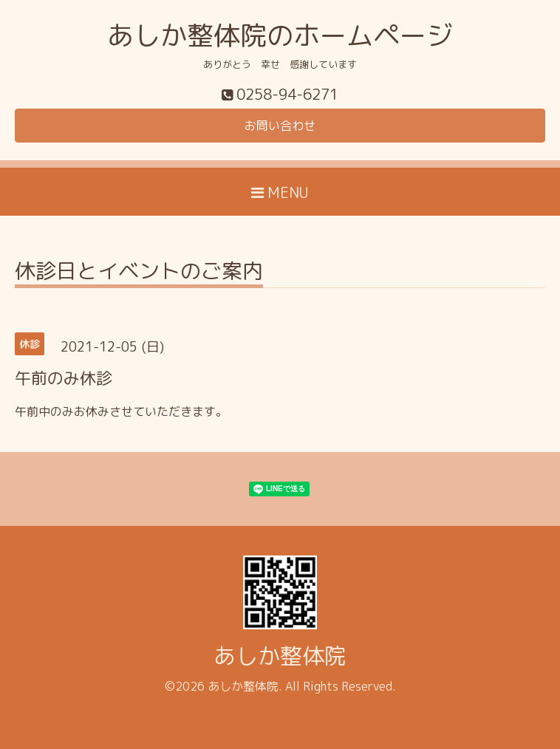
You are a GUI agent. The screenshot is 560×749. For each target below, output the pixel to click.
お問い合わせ (280, 126)
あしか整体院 (280, 656)
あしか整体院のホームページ (280, 35)
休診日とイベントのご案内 (139, 273)
